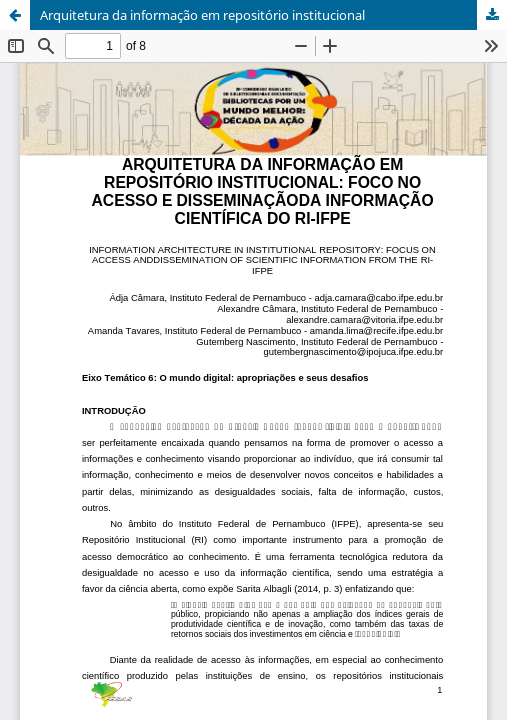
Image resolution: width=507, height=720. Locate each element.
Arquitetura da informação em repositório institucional (202, 15)
